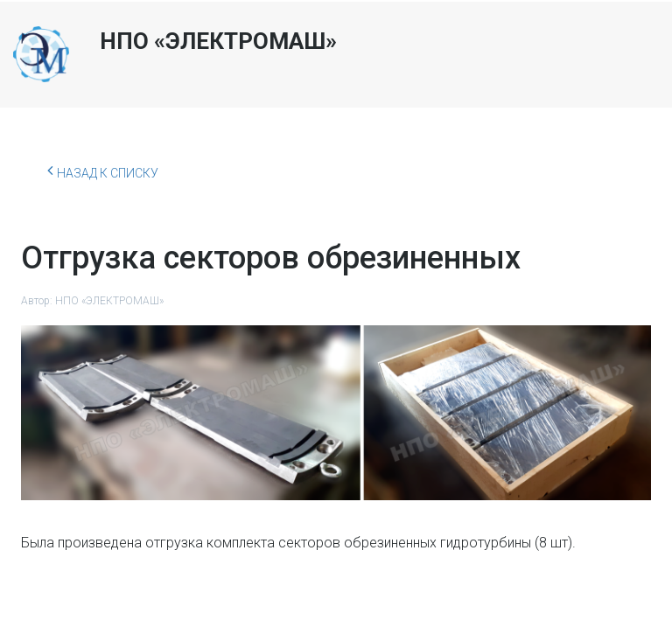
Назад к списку (103, 171)
